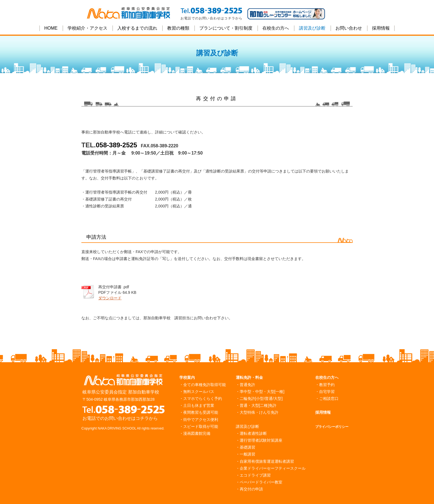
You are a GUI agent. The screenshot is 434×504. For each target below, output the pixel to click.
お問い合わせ (349, 28)
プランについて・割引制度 (226, 28)
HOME (51, 28)
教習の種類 (178, 28)
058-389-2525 (116, 145)
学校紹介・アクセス (87, 28)
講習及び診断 (312, 28)
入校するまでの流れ (137, 28)
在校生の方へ (276, 28)
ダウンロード (110, 298)
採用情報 (381, 28)
